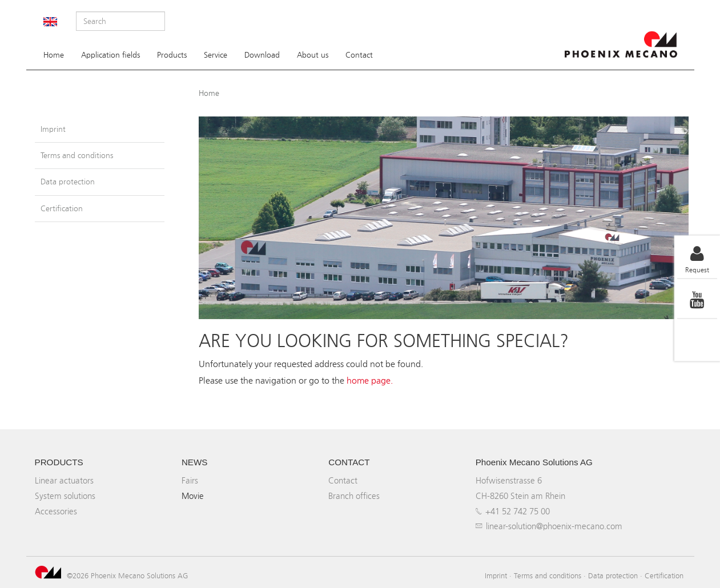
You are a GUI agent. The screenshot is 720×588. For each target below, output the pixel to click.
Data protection (68, 182)
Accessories (56, 511)
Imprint (53, 129)
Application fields (110, 55)
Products (172, 55)
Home (54, 55)
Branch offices (354, 496)
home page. (370, 380)
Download (262, 55)
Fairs (190, 480)
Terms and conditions (77, 156)
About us (313, 55)
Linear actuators (64, 480)
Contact (359, 55)
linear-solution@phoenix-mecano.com (554, 526)
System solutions (65, 496)
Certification (62, 209)
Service (216, 55)
